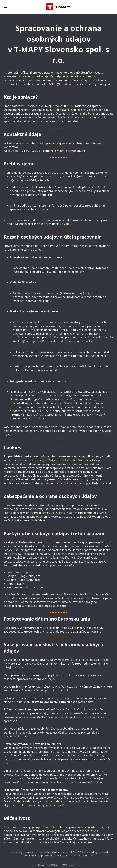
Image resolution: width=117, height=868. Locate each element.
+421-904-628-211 (30, 151)
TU (91, 856)
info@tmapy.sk (75, 151)
